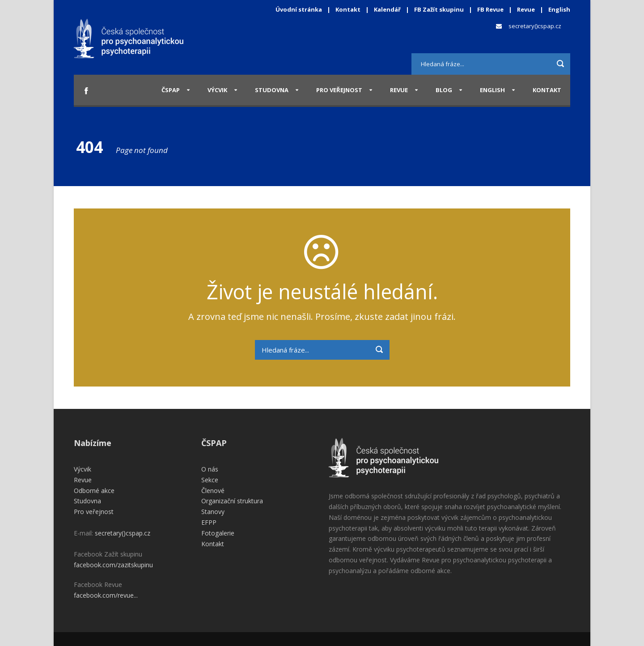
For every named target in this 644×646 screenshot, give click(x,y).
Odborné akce (94, 491)
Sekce (210, 480)
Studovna (272, 90)
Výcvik (217, 90)
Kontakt (348, 9)
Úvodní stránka (299, 9)
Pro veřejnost (339, 90)
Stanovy (213, 512)
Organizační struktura (232, 501)
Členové (213, 491)
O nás (210, 469)
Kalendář (388, 9)
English (559, 9)
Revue (526, 9)
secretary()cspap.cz (535, 26)
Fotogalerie (218, 533)
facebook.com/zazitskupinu (113, 565)
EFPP (209, 522)
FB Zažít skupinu (439, 9)
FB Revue (490, 9)
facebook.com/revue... (106, 595)
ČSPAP (171, 90)
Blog (444, 90)
